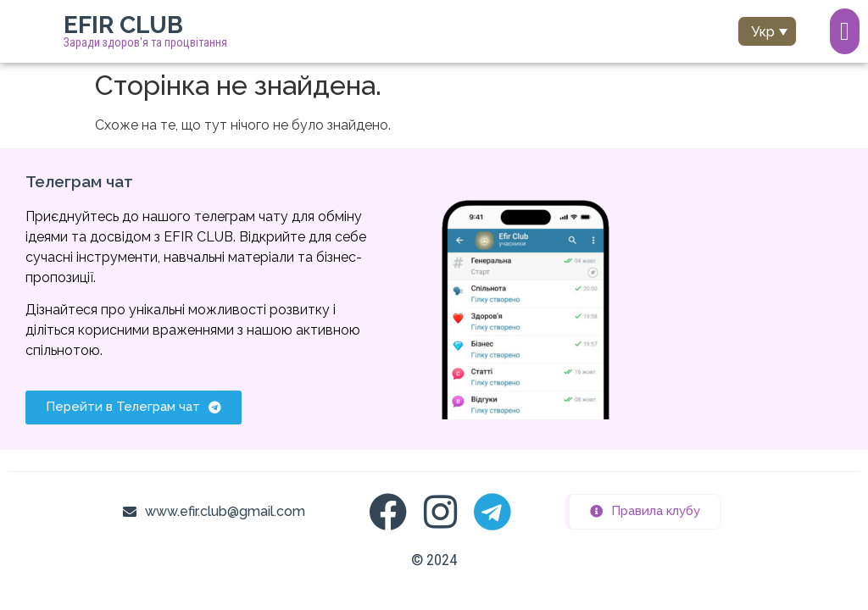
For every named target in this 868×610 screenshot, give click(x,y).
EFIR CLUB (123, 25)
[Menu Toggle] (845, 31)
